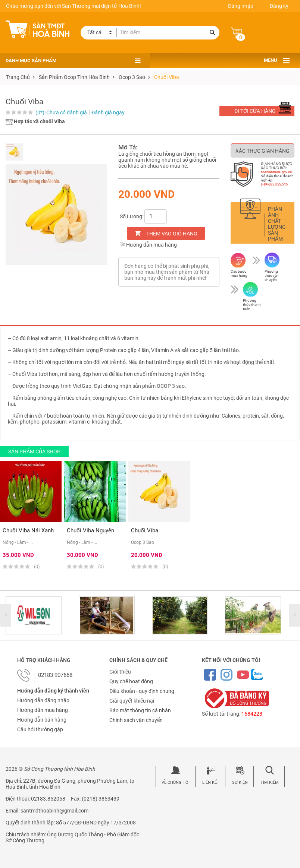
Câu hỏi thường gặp (40, 729)
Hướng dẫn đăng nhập (43, 700)
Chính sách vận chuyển (136, 720)
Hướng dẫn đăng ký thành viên (53, 691)
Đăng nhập (241, 6)
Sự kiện (240, 783)
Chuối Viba (167, 77)
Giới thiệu (120, 672)
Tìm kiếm (270, 783)
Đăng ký (279, 6)
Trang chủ (18, 77)
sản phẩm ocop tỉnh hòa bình (74, 77)
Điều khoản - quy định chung (142, 691)
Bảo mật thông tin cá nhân (140, 710)
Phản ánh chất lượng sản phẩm (277, 224)
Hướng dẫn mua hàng (148, 245)
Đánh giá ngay (108, 113)
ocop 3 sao (132, 77)
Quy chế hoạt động (131, 681)
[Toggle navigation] (286, 61)
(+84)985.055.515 (274, 184)
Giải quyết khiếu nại (132, 701)
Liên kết (211, 783)
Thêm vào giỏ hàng (172, 234)
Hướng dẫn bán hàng (42, 720)
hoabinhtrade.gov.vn (276, 172)
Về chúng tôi (176, 783)
